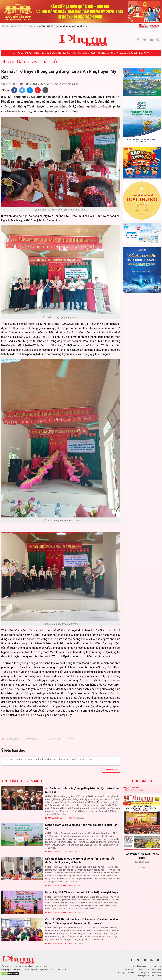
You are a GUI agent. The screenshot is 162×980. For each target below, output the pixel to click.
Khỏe (74, 53)
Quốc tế (142, 53)
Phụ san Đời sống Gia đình (127, 53)
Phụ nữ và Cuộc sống (106, 53)
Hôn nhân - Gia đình (49, 53)
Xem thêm (142, 873)
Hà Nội (70, 739)
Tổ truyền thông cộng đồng (22, 739)
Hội (60, 53)
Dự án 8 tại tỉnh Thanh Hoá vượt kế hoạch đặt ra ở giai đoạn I (82, 892)
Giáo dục (67, 53)
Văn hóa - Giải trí (89, 53)
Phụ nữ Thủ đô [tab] (132, 787)
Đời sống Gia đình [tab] (136, 790)
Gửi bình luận (111, 770)
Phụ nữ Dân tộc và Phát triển (30, 61)
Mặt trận (29, 53)
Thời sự (20, 53)
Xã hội (37, 53)
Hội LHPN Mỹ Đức (52, 739)
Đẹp (79, 53)
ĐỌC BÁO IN (142, 781)
